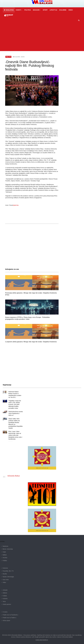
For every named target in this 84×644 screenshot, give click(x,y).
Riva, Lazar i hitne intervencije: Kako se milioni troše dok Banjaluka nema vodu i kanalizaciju (15, 433)
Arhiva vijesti (6, 619)
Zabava (5, 591)
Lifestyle (5, 588)
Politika (5, 559)
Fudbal (5, 594)
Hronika (5, 556)
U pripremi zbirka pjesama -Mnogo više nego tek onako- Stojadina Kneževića (31, 342)
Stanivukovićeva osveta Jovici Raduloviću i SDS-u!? (15, 412)
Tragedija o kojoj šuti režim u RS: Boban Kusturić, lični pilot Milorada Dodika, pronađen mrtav (15, 403)
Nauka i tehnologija (8, 575)
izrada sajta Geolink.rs (42, 638)
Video (4, 581)
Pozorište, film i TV (8, 569)
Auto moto (6, 578)
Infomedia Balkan (14, 474)
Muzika (5, 572)
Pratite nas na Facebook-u (10, 613)
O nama (5, 610)
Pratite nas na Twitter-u (9, 616)
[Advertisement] (43, 37)
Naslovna (5, 544)
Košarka (5, 597)
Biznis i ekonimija (8, 547)
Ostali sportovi (7, 602)
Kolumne (5, 566)
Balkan (5, 553)
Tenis (4, 600)
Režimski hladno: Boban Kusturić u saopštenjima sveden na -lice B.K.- (16, 394)
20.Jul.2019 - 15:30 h (19, 57)
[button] (19, 10)
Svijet (4, 550)
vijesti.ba (16, 205)
